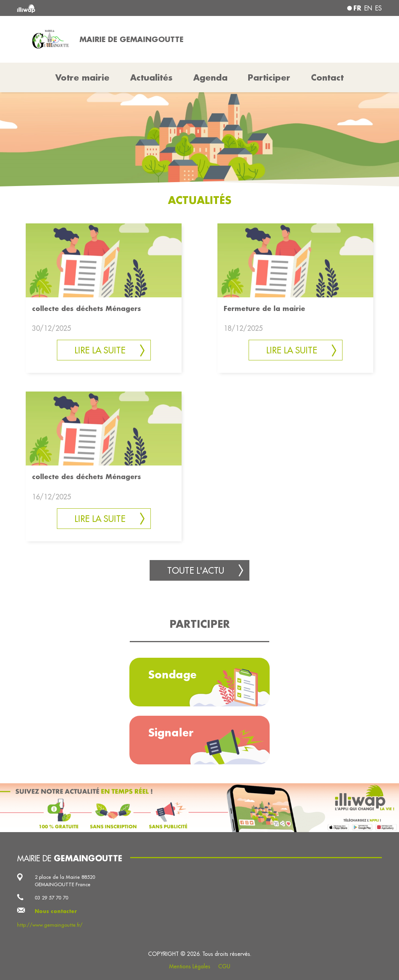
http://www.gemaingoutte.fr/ (50, 925)
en (368, 8)
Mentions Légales (190, 966)
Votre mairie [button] (82, 77)
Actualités (151, 77)
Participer (269, 77)
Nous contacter (56, 911)
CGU (224, 966)
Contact (327, 77)
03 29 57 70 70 (51, 897)
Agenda (210, 77)
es (379, 8)
